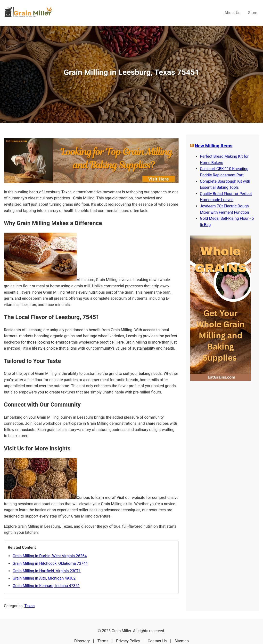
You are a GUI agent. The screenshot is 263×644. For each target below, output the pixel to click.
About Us (232, 13)
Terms (103, 641)
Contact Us (157, 641)
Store (253, 13)
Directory (82, 641)
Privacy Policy (128, 641)
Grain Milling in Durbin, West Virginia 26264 (50, 556)
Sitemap (182, 641)
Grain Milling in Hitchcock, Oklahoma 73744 (50, 563)
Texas (30, 606)
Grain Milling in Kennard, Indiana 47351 (46, 586)
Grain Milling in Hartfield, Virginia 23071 (47, 571)
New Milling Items (214, 146)
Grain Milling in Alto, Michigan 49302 (44, 578)
